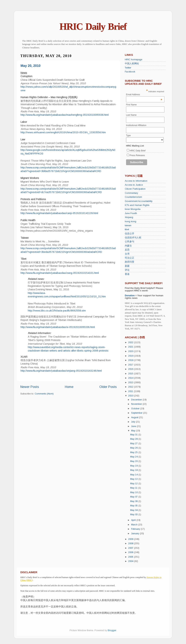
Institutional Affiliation (136, 125)
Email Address (144, 95)
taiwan (128, 225)
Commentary (131, 193)
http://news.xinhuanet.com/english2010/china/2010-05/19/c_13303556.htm (63, 132)
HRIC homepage (134, 60)
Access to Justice (134, 185)
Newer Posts (30, 387)
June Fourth (131, 213)
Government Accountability (139, 201)
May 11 (134, 488)
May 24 (134, 457)
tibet (127, 229)
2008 (131, 543)
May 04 (134, 510)
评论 (127, 270)
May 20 (134, 461)
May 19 (134, 466)
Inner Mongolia (133, 209)
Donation (130, 296)
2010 (131, 396)
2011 (131, 391)
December (137, 400)
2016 (131, 369)
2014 (131, 378)
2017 (131, 365)
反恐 (127, 250)
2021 (131, 347)
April (134, 520)
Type (128, 135)
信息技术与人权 (133, 238)
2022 (131, 342)
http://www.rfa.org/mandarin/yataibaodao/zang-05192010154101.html (60, 273)
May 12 (134, 484)
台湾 (127, 254)
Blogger (112, 630)
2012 (131, 387)
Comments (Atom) (44, 394)
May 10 (134, 492)
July (134, 422)
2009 (131, 539)
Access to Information (136, 181)
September (137, 413)
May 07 (134, 497)
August (135, 417)
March (135, 525)
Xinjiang (129, 217)
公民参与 (130, 242)
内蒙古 (128, 246)
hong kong (131, 221)
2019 (131, 356)
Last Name (131, 115)
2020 (131, 351)
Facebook (130, 72)
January (136, 534)
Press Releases (137, 155)
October (136, 409)
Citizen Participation (135, 189)
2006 (131, 552)
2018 (131, 360)
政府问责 (130, 262)
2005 (131, 557)
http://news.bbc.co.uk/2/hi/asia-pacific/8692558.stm (57, 311)
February (136, 529)
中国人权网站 (132, 64)
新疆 (127, 266)
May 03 (134, 515)
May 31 (134, 435)
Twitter (128, 68)
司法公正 (130, 258)
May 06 (134, 501)
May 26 (134, 448)
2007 (131, 548)
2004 (131, 561)
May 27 (134, 444)
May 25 (134, 452)
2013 (131, 382)
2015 (131, 374)
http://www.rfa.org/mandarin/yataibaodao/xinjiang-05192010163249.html (61, 371)
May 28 (134, 439)
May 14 (134, 475)
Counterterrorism (133, 197)
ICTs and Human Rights (137, 205)
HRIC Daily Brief (93, 27)
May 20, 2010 (31, 66)
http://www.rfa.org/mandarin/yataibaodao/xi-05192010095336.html (58, 327)
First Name (131, 105)
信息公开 (130, 234)
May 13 (134, 479)
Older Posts (108, 387)
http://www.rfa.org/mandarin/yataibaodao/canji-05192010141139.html (59, 213)
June (134, 426)
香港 (127, 274)
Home (69, 387)
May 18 (134, 470)
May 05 (134, 506)
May (134, 431)
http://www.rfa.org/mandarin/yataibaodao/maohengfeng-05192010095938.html (65, 115)
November (137, 404)
